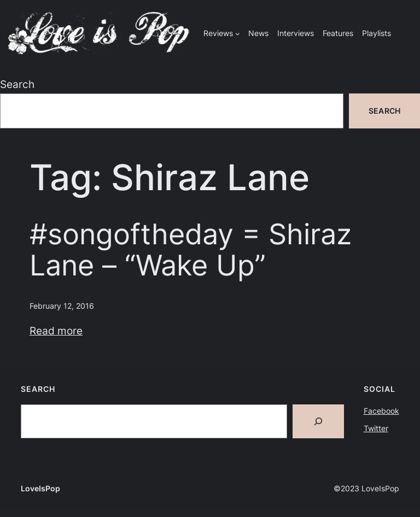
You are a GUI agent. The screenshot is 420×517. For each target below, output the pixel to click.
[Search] (318, 421)
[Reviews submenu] (238, 34)
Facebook (381, 411)
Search (17, 84)
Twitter (376, 428)
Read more (56, 331)
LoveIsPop (40, 488)
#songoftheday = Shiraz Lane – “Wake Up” (191, 250)
